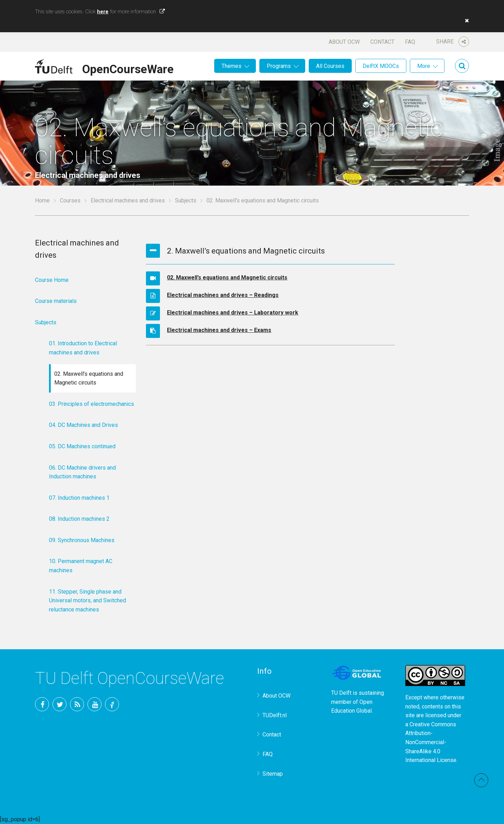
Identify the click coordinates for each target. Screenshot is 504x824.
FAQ (410, 42)
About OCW (344, 42)
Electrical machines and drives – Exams (219, 330)
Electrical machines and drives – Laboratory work (233, 313)
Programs (279, 66)
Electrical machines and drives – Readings (223, 295)
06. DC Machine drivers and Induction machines (82, 472)
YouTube (94, 704)
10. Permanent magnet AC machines (81, 566)
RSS (77, 704)
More (424, 66)
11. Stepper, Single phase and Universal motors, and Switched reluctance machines (87, 601)
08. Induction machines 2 (79, 519)
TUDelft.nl (275, 715)
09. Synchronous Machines (82, 540)
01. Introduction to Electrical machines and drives (83, 348)
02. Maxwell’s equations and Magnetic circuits (227, 278)
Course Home (52, 280)
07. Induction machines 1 (79, 498)
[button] (465, 21)
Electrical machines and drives (128, 200)
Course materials (56, 301)
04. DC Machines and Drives (83, 425)
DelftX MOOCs (381, 66)
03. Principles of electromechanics (92, 404)
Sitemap (273, 774)
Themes (232, 66)
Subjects (186, 200)
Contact (382, 42)
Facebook (42, 704)
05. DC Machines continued (82, 446)
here (103, 12)
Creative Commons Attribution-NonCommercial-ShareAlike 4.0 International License (431, 742)
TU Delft (112, 704)
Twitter (59, 704)
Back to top (481, 780)
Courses (70, 200)
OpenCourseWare (128, 68)
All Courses (330, 66)
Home (42, 200)
